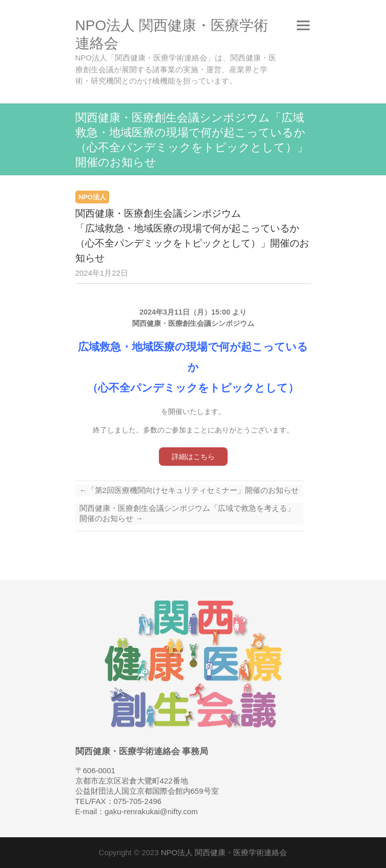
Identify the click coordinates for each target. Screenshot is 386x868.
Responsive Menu (303, 25)
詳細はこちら (193, 457)
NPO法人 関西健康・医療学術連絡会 (172, 34)
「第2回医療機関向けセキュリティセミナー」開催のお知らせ (189, 490)
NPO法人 (92, 197)
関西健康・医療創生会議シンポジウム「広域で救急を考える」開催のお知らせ (187, 513)
